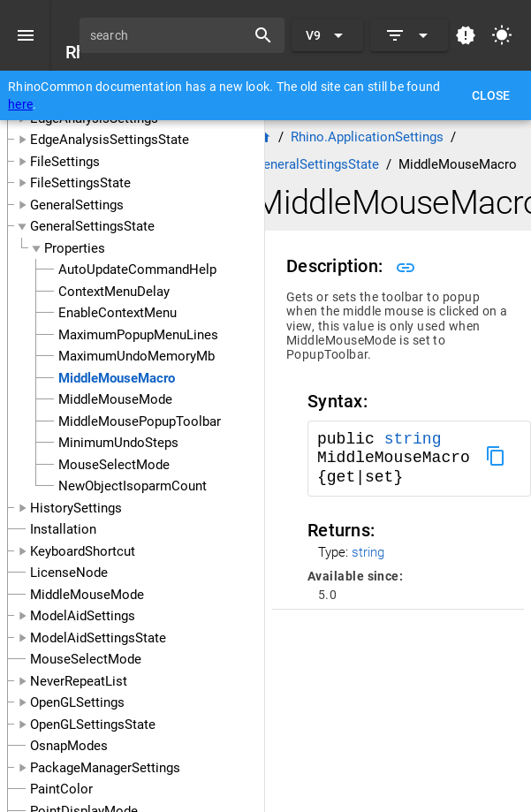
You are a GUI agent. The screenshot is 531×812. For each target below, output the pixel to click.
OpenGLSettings (77, 702)
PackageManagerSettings (105, 768)
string (413, 439)
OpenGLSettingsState (93, 725)
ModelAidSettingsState (98, 638)
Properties (75, 248)
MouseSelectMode (86, 659)
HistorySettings (76, 508)
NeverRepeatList (79, 681)
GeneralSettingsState (92, 226)
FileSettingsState (80, 183)
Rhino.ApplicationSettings (367, 137)
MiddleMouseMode (87, 595)
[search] (169, 35)
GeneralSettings (77, 205)
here (20, 104)
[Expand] (409, 35)
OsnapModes (69, 746)
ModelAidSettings (83, 616)
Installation (63, 529)
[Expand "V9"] (327, 35)
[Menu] (26, 35)
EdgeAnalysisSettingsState (110, 140)
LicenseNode (69, 573)
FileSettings (65, 162)
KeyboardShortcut (83, 551)
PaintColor (61, 789)
